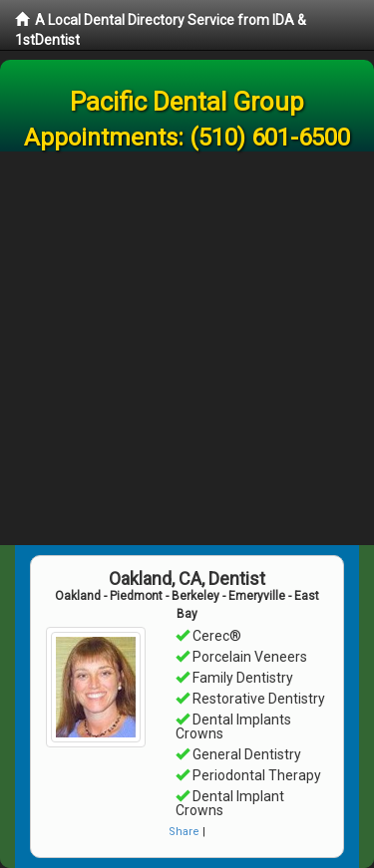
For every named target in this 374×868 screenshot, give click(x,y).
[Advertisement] (187, 348)
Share (184, 832)
